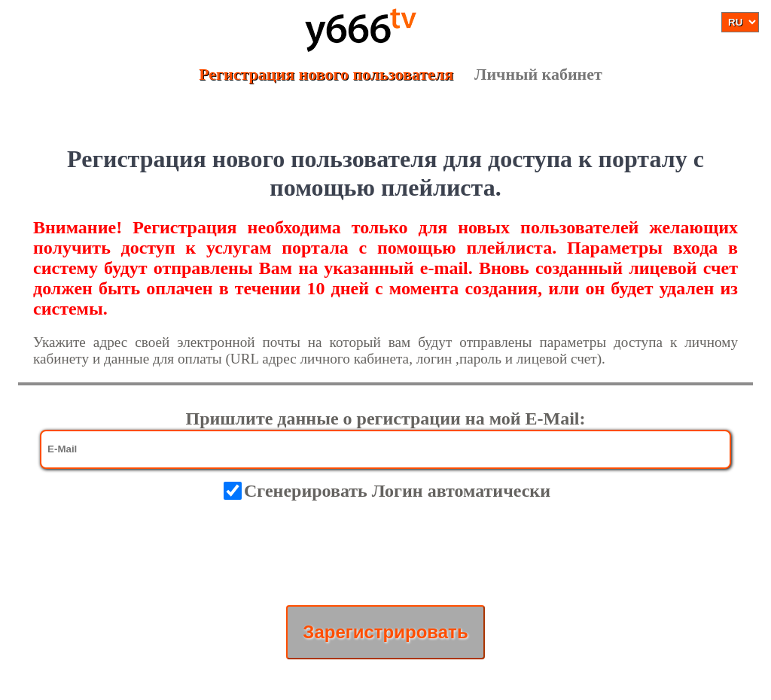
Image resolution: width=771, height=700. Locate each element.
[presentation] (385, 553)
